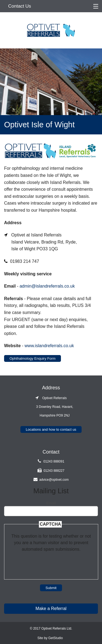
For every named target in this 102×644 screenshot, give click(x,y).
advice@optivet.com (54, 480)
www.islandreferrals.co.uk (49, 346)
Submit (51, 588)
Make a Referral (51, 608)
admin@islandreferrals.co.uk (47, 286)
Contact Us (20, 6)
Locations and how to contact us (51, 429)
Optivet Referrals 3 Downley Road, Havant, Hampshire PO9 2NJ (51, 407)
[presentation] (51, 563)
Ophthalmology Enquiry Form (33, 358)
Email (51, 503)
